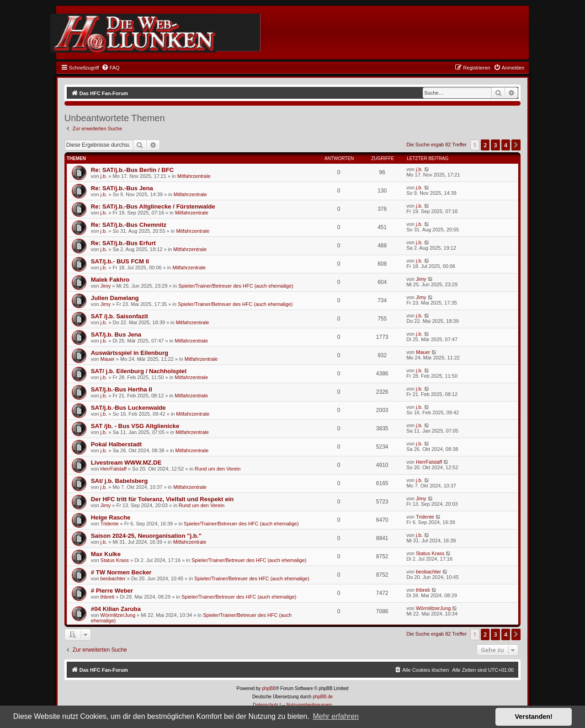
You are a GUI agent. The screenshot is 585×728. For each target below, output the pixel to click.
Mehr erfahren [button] (336, 716)
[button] (516, 145)
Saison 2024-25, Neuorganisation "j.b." (146, 536)
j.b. (104, 176)
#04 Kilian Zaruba (116, 609)
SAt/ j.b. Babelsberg (120, 481)
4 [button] (506, 145)
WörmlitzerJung (118, 615)
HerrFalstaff (114, 469)
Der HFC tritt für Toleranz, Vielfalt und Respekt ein (162, 499)
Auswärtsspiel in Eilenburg (130, 353)
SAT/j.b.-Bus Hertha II (122, 389)
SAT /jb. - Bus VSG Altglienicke (135, 426)
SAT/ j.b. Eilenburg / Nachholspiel (139, 371)
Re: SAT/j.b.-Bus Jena (122, 188)
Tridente (110, 524)
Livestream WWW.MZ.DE (126, 463)
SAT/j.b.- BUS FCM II (120, 261)
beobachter (113, 578)
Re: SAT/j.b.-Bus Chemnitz (129, 225)
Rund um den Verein (218, 469)
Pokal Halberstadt (116, 444)
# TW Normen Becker (121, 572)
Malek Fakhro (110, 280)
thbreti (108, 597)
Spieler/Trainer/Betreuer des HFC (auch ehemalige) (236, 286)
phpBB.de (323, 697)
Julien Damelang (115, 298)
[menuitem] (111, 68)
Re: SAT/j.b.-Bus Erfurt (123, 243)
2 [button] (485, 145)
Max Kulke (106, 554)
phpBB (269, 688)
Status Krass (115, 560)
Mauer (108, 359)
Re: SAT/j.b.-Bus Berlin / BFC (132, 170)
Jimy (106, 286)
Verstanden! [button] (534, 717)
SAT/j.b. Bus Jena (116, 335)
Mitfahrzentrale (194, 176)
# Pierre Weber (112, 591)
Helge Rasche (111, 517)
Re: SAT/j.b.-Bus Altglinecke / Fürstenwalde (153, 206)
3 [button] (495, 145)
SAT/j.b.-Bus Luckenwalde (128, 408)
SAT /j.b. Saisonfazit (120, 316)
